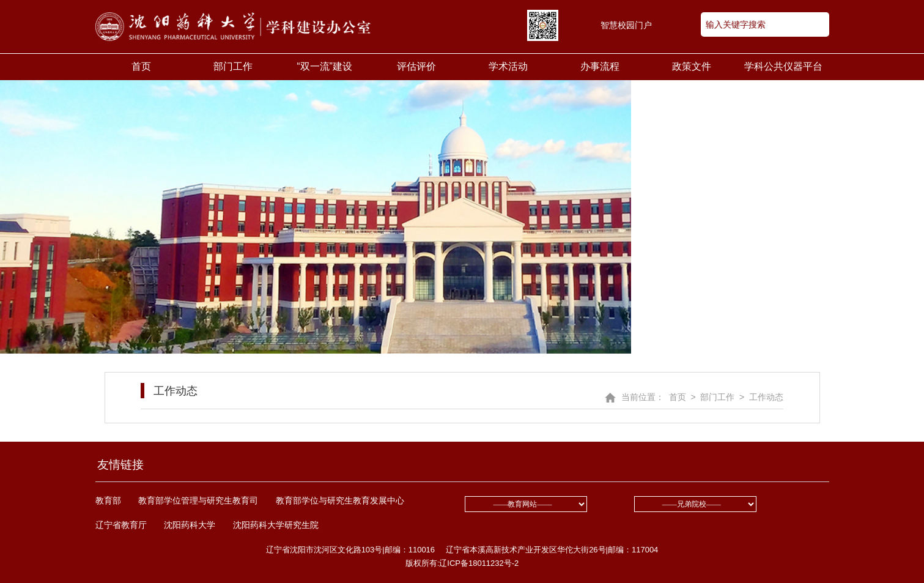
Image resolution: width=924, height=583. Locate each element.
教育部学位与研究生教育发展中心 (340, 500)
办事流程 (600, 66)
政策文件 (692, 66)
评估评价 (416, 66)
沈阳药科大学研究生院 (276, 525)
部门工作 (233, 66)
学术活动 (508, 66)
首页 (141, 66)
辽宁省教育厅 (121, 525)
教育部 (108, 500)
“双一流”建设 (324, 66)
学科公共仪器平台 (783, 66)
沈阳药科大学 (190, 525)
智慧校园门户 (626, 25)
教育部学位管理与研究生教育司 (198, 500)
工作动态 (169, 391)
